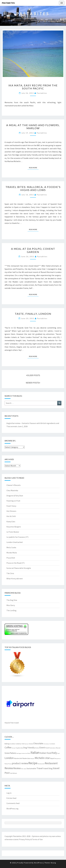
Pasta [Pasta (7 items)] (6, 764)
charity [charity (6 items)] (26, 744)
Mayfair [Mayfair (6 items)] (32, 759)
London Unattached (14, 542)
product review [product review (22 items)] (20, 763)
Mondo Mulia (12, 553)
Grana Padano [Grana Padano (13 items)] (10, 753)
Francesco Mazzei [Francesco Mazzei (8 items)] (55, 748)
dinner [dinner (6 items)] (14, 748)
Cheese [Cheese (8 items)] (31, 744)
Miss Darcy (11, 605)
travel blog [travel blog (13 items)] (48, 768)
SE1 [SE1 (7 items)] (22, 769)
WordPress (39, 863)
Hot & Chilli (11, 516)
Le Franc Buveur (13, 532)
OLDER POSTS (33, 375)
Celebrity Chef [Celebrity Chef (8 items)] (20, 744)
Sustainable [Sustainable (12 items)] (31, 768)
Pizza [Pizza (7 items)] (10, 764)
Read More (34, 168)
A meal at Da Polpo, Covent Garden (33, 250)
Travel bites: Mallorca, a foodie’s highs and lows (33, 188)
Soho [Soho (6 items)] (25, 769)
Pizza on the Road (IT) (15, 563)
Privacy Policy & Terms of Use (31, 839)
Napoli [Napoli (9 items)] (52, 758)
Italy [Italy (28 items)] (54, 753)
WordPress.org (12, 809)
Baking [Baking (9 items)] (7, 744)
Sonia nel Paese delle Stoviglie (19, 568)
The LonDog (11, 610)
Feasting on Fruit (13, 501)
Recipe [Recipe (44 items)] (33, 763)
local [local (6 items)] (58, 753)
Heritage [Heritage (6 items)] (19, 753)
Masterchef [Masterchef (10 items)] (18, 758)
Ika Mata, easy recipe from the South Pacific (33, 87)
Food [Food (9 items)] (47, 748)
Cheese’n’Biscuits (14, 485)
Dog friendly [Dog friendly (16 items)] (29, 748)
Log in (9, 793)
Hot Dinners (11, 511)
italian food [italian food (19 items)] (46, 753)
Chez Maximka (12, 490)
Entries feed (11, 798)
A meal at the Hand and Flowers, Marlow (33, 127)
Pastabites (8, 3)
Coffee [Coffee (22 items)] (8, 747)
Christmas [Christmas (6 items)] (46, 744)
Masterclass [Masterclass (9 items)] (26, 758)
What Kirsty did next (15, 579)
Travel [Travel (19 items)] (40, 768)
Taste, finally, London (33, 314)
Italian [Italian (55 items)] (35, 753)
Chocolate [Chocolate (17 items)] (38, 743)
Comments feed (13, 803)
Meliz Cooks (11, 547)
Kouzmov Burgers (14, 527)
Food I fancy (11, 506)
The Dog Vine (12, 600)
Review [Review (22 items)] (17, 768)
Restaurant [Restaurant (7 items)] (41, 764)
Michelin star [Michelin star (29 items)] (42, 758)
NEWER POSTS (33, 383)
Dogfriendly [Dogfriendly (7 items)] (19, 748)
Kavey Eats (11, 522)
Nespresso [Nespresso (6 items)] (58, 759)
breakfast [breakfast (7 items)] (12, 744)
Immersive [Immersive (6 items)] (24, 753)
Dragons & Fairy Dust (15, 496)
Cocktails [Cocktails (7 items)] (52, 744)
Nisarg (53, 863)
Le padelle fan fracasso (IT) (17, 537)
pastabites (42, 93)
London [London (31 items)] (9, 758)
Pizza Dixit (11, 558)
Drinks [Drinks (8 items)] (37, 748)
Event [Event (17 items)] (42, 748)
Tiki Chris (10, 573)
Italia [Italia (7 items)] (29, 753)
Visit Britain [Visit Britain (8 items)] (13, 773)
